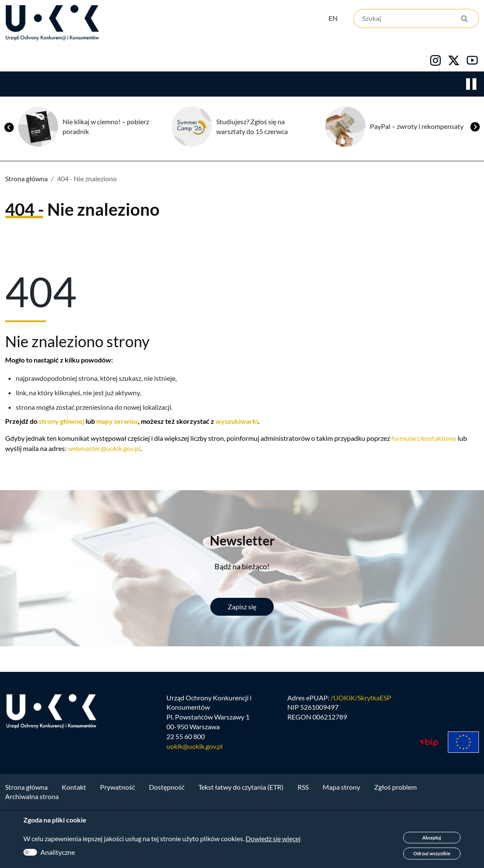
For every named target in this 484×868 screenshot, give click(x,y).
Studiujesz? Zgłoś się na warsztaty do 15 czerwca (252, 154)
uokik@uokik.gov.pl (195, 777)
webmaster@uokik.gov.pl (104, 475)
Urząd (15, 86)
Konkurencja (81, 86)
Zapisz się (242, 634)
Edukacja (229, 86)
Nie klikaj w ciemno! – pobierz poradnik (106, 154)
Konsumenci (158, 86)
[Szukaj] (416, 20)
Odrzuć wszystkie (432, 853)
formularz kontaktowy (424, 465)
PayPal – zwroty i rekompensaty (417, 153)
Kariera (291, 86)
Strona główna (26, 206)
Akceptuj (432, 838)
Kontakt (352, 86)
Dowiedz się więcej (273, 838)
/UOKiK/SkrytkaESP (361, 728)
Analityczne (58, 852)
